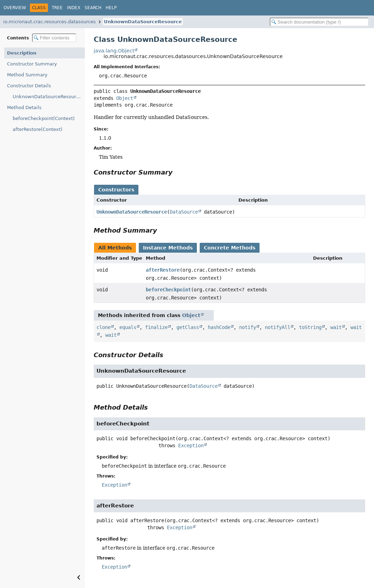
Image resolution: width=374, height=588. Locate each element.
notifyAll (278, 327)
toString (310, 327)
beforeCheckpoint (168, 290)
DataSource (184, 212)
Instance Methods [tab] (168, 248)
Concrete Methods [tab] (230, 248)
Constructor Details (29, 86)
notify (248, 327)
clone (104, 327)
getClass (188, 327)
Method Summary (27, 75)
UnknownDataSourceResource (143, 22)
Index (74, 8)
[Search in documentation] (319, 22)
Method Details (24, 108)
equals (128, 327)
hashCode (219, 327)
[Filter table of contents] (54, 38)
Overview (15, 8)
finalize (156, 327)
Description (22, 53)
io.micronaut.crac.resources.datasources (49, 22)
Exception (191, 445)
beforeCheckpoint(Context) (44, 118)
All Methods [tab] (115, 248)
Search (93, 8)
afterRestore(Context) (38, 129)
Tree (57, 8)
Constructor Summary (32, 64)
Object (125, 98)
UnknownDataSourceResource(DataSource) (49, 97)
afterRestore (163, 270)
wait (336, 327)
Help (111, 8)
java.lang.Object (114, 51)
